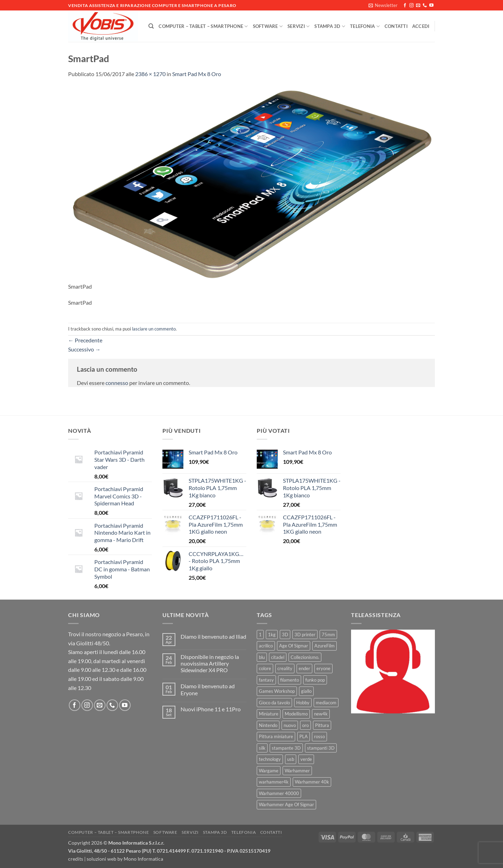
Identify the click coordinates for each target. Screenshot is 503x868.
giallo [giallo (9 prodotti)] (306, 691)
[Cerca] (151, 26)
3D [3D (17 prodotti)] (285, 635)
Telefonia (365, 26)
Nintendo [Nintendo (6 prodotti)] (268, 725)
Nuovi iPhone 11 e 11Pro (211, 709)
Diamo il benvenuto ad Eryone (208, 689)
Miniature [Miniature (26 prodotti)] (269, 714)
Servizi (298, 26)
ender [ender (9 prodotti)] (304, 668)
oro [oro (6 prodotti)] (305, 725)
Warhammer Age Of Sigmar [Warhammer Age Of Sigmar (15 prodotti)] (286, 804)
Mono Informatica (143, 859)
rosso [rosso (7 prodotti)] (319, 736)
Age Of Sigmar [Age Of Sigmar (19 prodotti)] (294, 646)
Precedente (85, 340)
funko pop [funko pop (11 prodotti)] (315, 680)
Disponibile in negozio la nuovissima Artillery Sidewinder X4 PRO (210, 663)
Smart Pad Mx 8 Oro (197, 74)
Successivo (84, 349)
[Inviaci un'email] (418, 6)
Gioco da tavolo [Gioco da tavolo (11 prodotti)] (274, 703)
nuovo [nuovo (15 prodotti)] (290, 725)
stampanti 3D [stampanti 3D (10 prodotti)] (321, 748)
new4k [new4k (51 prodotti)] (321, 714)
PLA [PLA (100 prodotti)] (304, 736)
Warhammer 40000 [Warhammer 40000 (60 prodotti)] (279, 793)
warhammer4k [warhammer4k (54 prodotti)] (274, 782)
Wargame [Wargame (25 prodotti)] (269, 771)
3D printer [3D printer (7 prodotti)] (305, 635)
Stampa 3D (330, 26)
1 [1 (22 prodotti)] (260, 635)
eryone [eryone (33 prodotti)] (323, 668)
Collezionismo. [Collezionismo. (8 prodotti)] (305, 657)
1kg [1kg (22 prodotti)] (272, 635)
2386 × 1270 (150, 74)
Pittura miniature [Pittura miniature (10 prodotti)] (276, 736)
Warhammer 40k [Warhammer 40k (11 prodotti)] (312, 782)
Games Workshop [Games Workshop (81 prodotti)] (277, 691)
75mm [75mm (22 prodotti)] (328, 635)
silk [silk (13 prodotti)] (262, 748)
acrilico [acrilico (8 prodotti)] (266, 646)
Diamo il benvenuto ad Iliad (213, 636)
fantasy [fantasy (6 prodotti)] (266, 680)
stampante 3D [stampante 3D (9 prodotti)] (286, 748)
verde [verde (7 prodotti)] (306, 759)
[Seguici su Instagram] (411, 6)
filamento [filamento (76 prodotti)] (290, 680)
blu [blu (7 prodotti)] (262, 657)
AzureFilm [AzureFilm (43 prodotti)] (325, 646)
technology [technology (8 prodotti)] (270, 759)
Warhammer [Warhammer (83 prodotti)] (297, 771)
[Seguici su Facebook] (405, 6)
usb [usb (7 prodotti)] (291, 759)
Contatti (396, 26)
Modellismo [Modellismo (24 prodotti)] (296, 714)
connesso (117, 383)
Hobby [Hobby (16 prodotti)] (303, 703)
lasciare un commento (154, 329)
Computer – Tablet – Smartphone (203, 26)
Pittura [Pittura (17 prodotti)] (322, 725)
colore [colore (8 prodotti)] (265, 668)
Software (268, 26)
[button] (383, 5)
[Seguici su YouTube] (431, 6)
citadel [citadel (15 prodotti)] (278, 657)
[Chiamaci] (425, 6)
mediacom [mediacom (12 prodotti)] (326, 703)
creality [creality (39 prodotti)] (285, 668)
